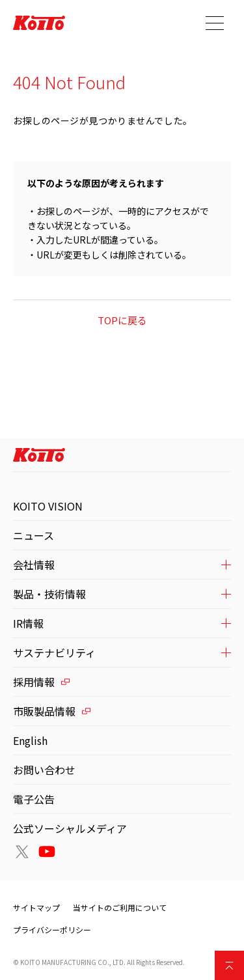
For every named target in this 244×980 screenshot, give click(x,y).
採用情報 (34, 682)
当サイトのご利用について (120, 907)
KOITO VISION (48, 506)
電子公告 (34, 799)
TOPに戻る (122, 320)
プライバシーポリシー (52, 930)
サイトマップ (36, 907)
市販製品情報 (44, 711)
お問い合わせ (44, 770)
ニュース (34, 535)
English (30, 740)
